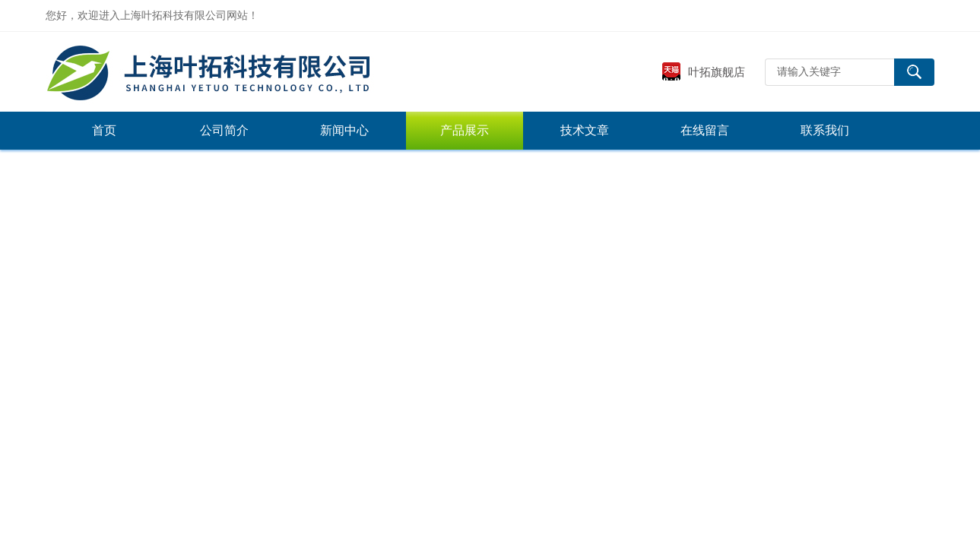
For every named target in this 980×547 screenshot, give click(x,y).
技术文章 (585, 130)
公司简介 (224, 130)
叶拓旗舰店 (703, 72)
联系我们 (825, 130)
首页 (104, 130)
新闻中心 (344, 130)
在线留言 (705, 130)
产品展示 (465, 130)
